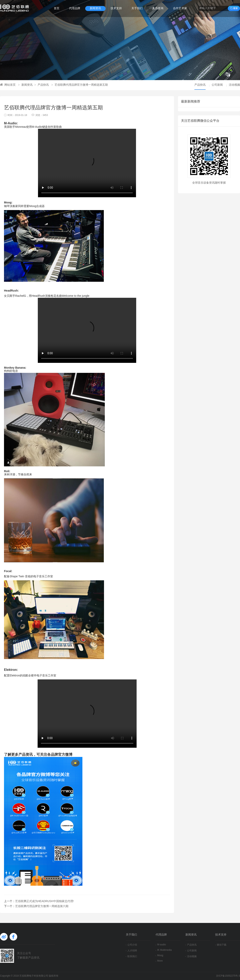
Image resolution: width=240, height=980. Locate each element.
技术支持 (116, 9)
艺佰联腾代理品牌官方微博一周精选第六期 (42, 906)
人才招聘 (131, 951)
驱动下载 (221, 945)
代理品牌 (75, 9)
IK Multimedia (164, 950)
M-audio (161, 945)
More (159, 961)
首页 (57, 9)
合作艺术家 (180, 9)
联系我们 (131, 956)
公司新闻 (217, 85)
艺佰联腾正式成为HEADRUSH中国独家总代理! (44, 901)
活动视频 (234, 85)
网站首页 (8, 85)
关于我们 (137, 9)
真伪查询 (158, 9)
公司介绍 (131, 945)
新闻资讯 (95, 9)
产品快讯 (42, 85)
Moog (159, 955)
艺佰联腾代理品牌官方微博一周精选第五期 (80, 85)
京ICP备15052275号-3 (228, 976)
